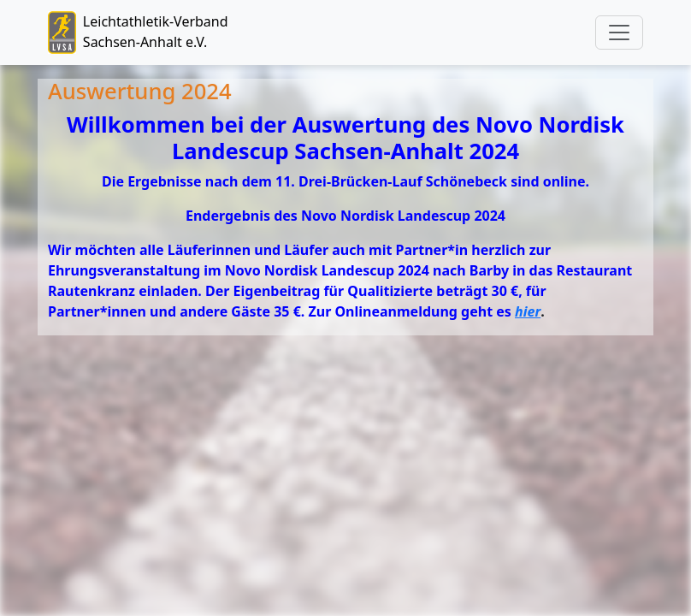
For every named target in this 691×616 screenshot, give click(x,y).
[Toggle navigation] (619, 33)
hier (528, 311)
